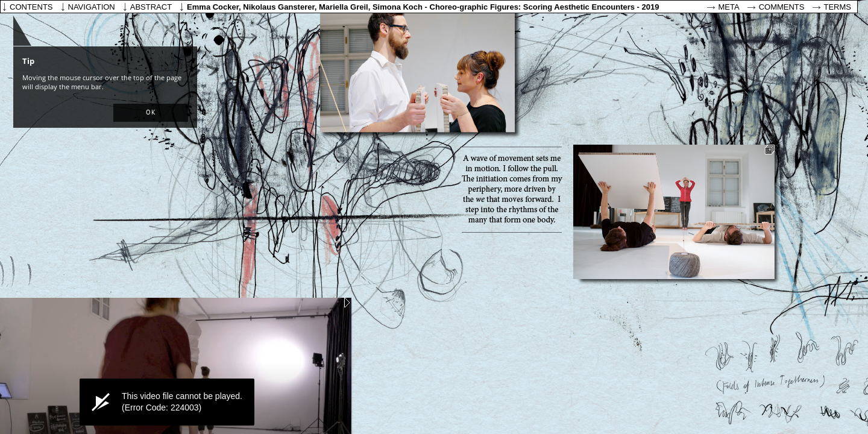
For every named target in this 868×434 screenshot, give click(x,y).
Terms (838, 7)
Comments (782, 7)
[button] (151, 113)
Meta (729, 7)
